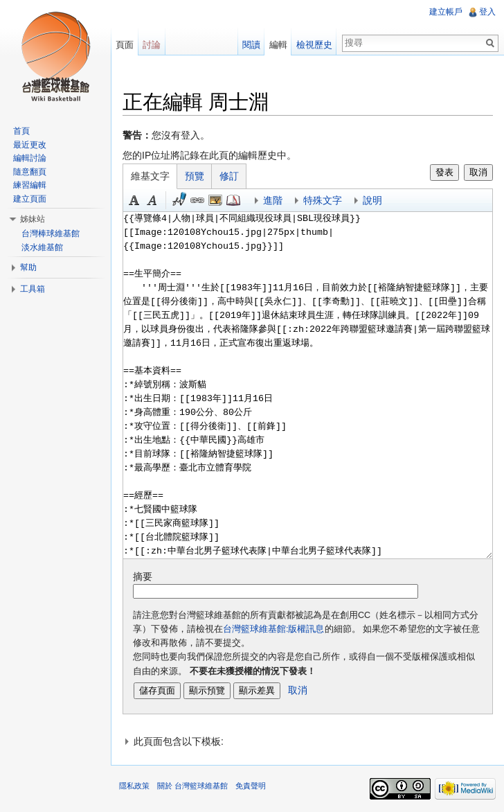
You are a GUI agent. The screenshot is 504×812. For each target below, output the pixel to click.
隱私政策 (134, 786)
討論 (152, 45)
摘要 (143, 576)
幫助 (28, 267)
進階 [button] (273, 200)
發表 (444, 172)
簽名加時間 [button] (179, 200)
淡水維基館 (42, 247)
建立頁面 (30, 199)
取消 (478, 172)
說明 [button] (372, 200)
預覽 (195, 176)
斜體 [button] (152, 200)
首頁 (21, 131)
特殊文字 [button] (323, 200)
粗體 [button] (134, 200)
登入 (487, 12)
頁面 (125, 45)
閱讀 (251, 45)
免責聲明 (251, 786)
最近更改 (30, 145)
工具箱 (33, 289)
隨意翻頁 (30, 172)
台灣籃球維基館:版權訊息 (274, 629)
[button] (308, 741)
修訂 (229, 176)
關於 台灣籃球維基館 (192, 786)
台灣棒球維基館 (51, 233)
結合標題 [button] (215, 200)
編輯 (278, 45)
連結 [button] (197, 200)
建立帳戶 (446, 12)
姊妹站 (33, 219)
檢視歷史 (314, 45)
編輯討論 (30, 158)
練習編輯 (30, 185)
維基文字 (150, 176)
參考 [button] (233, 200)
